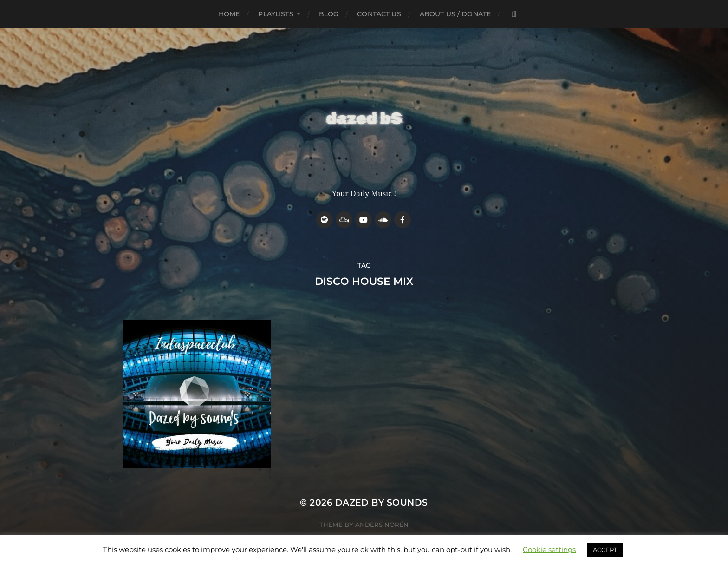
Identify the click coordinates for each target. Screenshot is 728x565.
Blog (329, 14)
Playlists (276, 14)
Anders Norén (382, 525)
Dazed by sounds (382, 503)
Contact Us (379, 14)
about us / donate (455, 14)
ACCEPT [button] (605, 550)
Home (229, 14)
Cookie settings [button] (549, 549)
